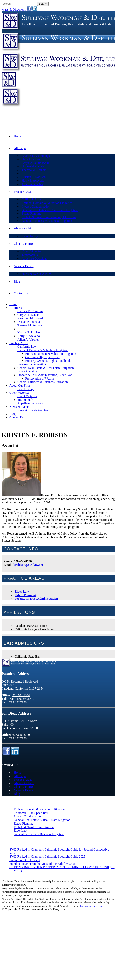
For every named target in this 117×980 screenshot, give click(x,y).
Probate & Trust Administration (36, 599)
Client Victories (24, 787)
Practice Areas (23, 780)
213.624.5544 (101, 117)
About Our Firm (24, 783)
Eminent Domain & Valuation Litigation (39, 809)
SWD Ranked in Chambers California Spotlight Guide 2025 (47, 857)
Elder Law (22, 592)
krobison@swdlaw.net (28, 565)
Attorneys (20, 776)
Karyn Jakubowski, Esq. (91, 906)
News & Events (24, 790)
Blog (17, 794)
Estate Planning (25, 595)
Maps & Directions (14, 10)
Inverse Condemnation (28, 816)
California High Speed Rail (31, 813)
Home (18, 773)
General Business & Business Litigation (39, 834)
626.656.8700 (21, 735)
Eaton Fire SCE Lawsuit (25, 860)
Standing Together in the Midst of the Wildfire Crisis (43, 864)
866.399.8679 (101, 124)
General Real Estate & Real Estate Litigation (42, 820)
